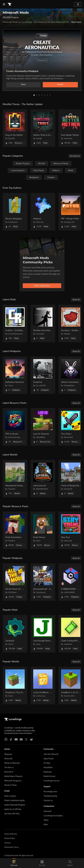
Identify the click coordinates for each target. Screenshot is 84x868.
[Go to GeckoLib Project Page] (15, 634)
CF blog (47, 763)
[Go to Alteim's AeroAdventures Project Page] (71, 375)
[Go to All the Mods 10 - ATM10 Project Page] (15, 582)
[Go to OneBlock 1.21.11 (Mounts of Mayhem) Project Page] (71, 686)
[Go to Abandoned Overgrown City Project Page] (15, 479)
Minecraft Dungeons (13, 781)
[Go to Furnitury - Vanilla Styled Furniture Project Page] (71, 323)
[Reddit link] (31, 739)
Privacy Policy (10, 838)
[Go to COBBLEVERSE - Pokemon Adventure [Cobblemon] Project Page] (71, 582)
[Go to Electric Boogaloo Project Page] (15, 212)
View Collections (42, 286)
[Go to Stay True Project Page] (71, 530)
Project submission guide (14, 800)
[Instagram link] (6, 739)
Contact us (48, 800)
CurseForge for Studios (53, 816)
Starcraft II (9, 772)
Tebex (46, 820)
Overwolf (47, 811)
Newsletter (48, 768)
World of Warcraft (12, 763)
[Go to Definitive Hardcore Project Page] (15, 375)
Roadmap (48, 772)
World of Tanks (11, 785)
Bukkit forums (50, 776)
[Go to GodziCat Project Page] (43, 375)
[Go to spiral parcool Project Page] (43, 479)
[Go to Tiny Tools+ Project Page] (71, 427)
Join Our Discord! (51, 754)
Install (60, 84)
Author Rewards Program (15, 805)
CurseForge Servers (52, 781)
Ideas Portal (48, 759)
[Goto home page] (10, 4)
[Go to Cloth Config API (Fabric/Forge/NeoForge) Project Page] (71, 634)
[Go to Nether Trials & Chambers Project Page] (43, 128)
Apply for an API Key (13, 809)
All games (8, 754)
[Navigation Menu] (4, 4)
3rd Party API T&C (12, 814)
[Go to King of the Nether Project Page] (15, 128)
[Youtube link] (16, 739)
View (23, 84)
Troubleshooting (50, 796)
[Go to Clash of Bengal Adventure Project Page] (71, 479)
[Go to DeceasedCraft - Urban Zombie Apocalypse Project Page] (43, 582)
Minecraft (8, 759)
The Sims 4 (9, 768)
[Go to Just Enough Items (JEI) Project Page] (43, 634)
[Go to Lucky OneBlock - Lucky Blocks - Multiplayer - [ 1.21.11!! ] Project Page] (43, 686)
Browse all (75, 156)
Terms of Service (11, 834)
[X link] (26, 739)
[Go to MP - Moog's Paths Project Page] (71, 212)
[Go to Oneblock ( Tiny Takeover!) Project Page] (15, 686)
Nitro (46, 825)
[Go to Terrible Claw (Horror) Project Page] (43, 323)
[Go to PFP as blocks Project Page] (15, 427)
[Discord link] (21, 739)
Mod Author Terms (11, 847)
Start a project (10, 796)
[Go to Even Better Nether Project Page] (71, 128)
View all (76, 300)
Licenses (8, 843)
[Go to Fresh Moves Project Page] (43, 530)
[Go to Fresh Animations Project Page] (15, 530)
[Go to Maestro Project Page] (43, 212)
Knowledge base (50, 792)
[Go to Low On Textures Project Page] (43, 427)
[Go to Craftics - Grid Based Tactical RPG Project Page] (15, 323)
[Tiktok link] (11, 739)
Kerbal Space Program (13, 776)
